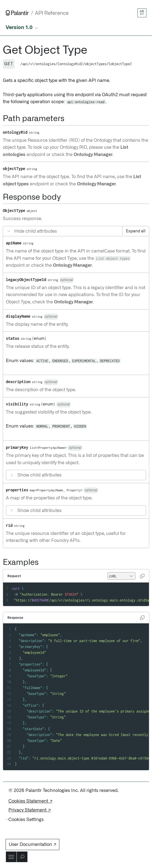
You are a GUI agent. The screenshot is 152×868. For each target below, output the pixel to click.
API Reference (52, 13)
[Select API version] (22, 28)
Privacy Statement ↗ (30, 810)
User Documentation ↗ (32, 845)
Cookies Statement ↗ (30, 801)
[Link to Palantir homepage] (17, 13)
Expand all (136, 231)
